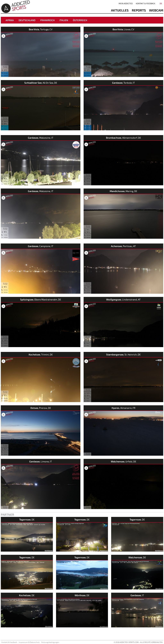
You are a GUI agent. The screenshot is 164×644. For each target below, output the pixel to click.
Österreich (80, 20)
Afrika (10, 20)
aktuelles (120, 10)
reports (139, 10)
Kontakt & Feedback (146, 3)
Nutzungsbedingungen (50, 642)
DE (161, 3)
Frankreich (47, 20)
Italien (64, 20)
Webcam (156, 10)
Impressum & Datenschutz (29, 642)
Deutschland (27, 20)
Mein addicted (126, 3)
